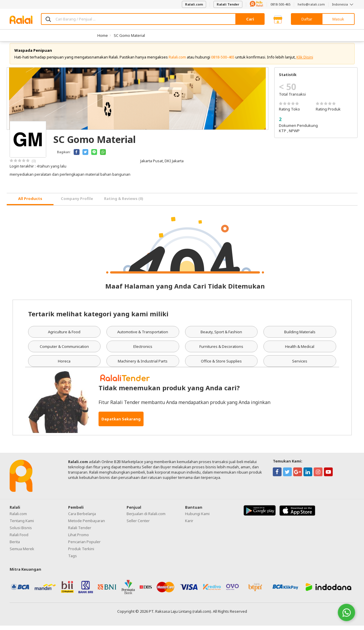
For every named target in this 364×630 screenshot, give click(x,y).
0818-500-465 (280, 4)
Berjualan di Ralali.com (146, 518)
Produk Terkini (81, 553)
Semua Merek (22, 553)
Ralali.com (194, 4)
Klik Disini (305, 61)
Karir (189, 525)
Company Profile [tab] (77, 203)
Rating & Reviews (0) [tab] (124, 203)
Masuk (338, 19)
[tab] (30, 204)
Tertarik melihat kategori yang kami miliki (98, 318)
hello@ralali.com (311, 4)
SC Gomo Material (129, 35)
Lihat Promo (79, 539)
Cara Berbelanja (82, 518)
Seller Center (138, 525)
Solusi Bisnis (21, 532)
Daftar (307, 19)
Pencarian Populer (84, 546)
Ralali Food (19, 539)
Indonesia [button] (343, 4)
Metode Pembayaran (87, 525)
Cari (250, 19)
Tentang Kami (22, 525)
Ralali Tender (228, 4)
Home (103, 35)
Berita (15, 546)
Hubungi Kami (197, 518)
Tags (73, 560)
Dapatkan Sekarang (121, 423)
